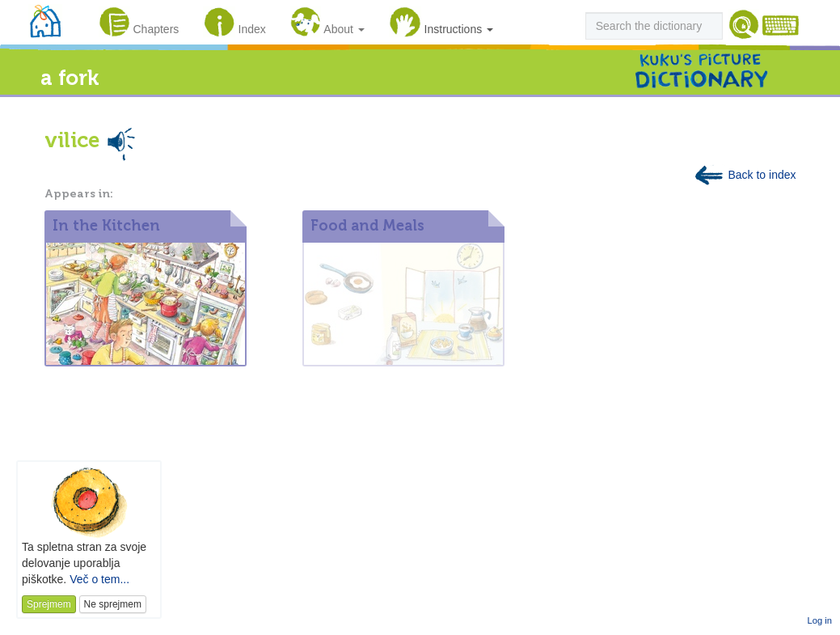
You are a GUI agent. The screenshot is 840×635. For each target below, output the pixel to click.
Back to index (745, 175)
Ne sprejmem (113, 604)
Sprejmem (49, 604)
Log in (820, 620)
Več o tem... (99, 579)
